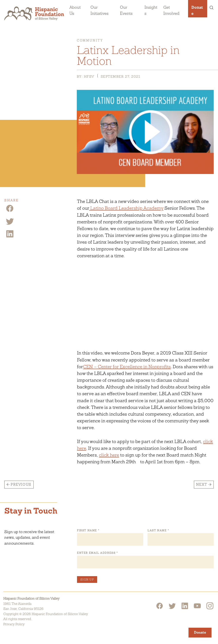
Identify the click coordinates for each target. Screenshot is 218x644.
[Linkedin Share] (10, 237)
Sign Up (87, 580)
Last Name (158, 530)
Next (202, 484)
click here (109, 455)
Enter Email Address (97, 553)
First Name (88, 530)
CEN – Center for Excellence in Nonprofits (127, 367)
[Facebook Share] (10, 212)
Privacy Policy (14, 624)
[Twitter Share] (10, 224)
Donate (197, 10)
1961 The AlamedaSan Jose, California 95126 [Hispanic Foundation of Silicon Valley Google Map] (23, 606)
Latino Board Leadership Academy (126, 208)
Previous (21, 484)
